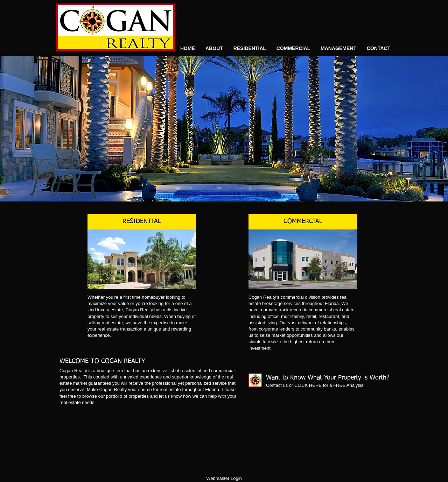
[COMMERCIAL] (303, 222)
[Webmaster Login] (224, 479)
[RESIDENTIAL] (142, 222)
